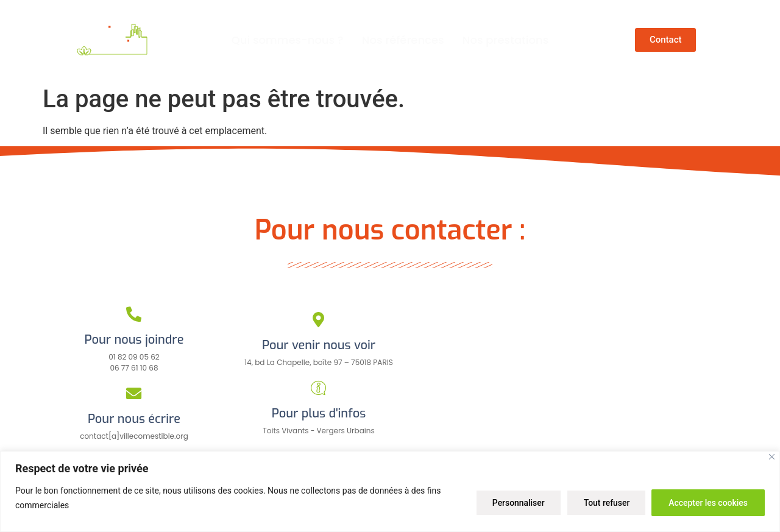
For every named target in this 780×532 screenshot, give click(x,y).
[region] (390, 491)
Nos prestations (506, 40)
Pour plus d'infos (319, 413)
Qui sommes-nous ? (288, 40)
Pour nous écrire (134, 419)
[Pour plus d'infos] (318, 388)
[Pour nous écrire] (134, 393)
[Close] (772, 457)
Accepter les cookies (707, 502)
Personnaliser (514, 502)
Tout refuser (604, 502)
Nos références (403, 40)
